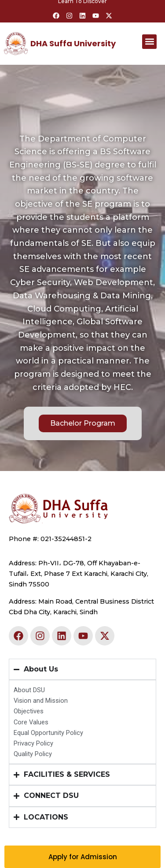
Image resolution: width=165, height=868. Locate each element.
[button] (149, 42)
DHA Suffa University (73, 43)
